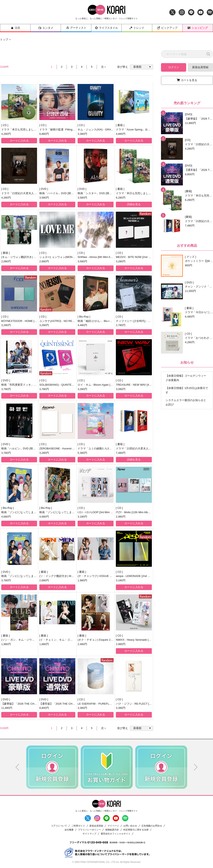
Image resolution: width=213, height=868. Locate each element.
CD (5, 125)
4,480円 (82, 325)
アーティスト (76, 28)
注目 (15, 28)
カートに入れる (19, 141)
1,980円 (82, 580)
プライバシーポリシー (89, 830)
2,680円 (44, 261)
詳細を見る (134, 204)
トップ (4, 39)
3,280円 (121, 261)
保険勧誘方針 (112, 830)
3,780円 (6, 389)
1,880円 (44, 644)
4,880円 (121, 134)
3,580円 (44, 198)
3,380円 (82, 134)
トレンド (137, 28)
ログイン (174, 67)
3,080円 (121, 389)
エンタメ (46, 28)
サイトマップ (89, 834)
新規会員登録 (200, 67)
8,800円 (44, 708)
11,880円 (7, 708)
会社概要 (69, 830)
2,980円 (121, 517)
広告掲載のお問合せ (152, 826)
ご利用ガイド (78, 826)
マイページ (113, 826)
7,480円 (121, 453)
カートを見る (189, 80)
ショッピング (198, 28)
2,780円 (121, 325)
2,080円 (6, 261)
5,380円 (82, 453)
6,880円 (44, 134)
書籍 (120, 125)
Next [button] (196, 767)
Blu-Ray (84, 317)
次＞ (104, 67)
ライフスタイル (106, 28)
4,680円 (6, 517)
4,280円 (6, 134)
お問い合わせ (130, 826)
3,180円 (82, 517)
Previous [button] (17, 767)
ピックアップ (167, 28)
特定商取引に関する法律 (136, 830)
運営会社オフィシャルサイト (116, 834)
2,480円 (82, 644)
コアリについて (59, 826)
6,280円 (121, 198)
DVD (44, 189)
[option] (52, 767)
